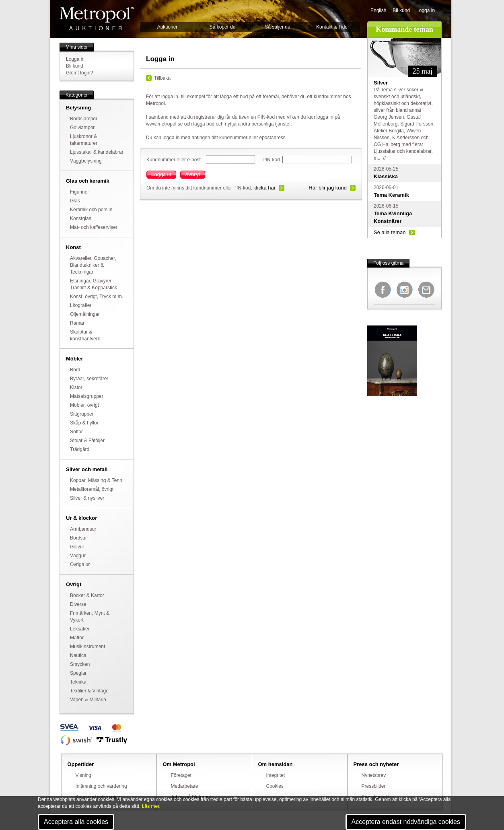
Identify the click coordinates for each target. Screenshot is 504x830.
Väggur (78, 556)
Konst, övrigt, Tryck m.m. (97, 297)
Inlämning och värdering (101, 786)
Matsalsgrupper (87, 396)
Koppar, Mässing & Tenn (96, 480)
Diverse (78, 604)
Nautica (78, 655)
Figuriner (79, 192)
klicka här (264, 188)
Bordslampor (84, 119)
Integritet (276, 775)
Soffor (76, 432)
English (378, 10)
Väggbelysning (86, 161)
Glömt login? (79, 73)
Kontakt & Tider (333, 27)
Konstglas (81, 218)
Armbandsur (83, 529)
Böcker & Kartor (87, 595)
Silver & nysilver (87, 498)
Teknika (78, 682)
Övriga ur (80, 564)
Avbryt (193, 175)
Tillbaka (162, 78)
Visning (83, 775)
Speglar (78, 673)
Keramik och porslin (91, 210)
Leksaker (80, 629)
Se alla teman (390, 232)
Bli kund (401, 10)
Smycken (80, 664)
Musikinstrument (87, 647)
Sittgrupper (82, 414)
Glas (75, 201)
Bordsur (78, 538)
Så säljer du (277, 27)
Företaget (181, 775)
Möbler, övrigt (84, 405)
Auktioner (168, 27)
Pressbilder (374, 786)
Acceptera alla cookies (76, 822)
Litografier (81, 305)
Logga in (426, 10)
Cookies (275, 786)
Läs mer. (151, 806)
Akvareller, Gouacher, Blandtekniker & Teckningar (93, 265)
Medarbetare (185, 786)
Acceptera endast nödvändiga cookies (406, 822)
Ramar (77, 323)
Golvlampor (82, 128)
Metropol (97, 19)
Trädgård (80, 449)
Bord (75, 370)
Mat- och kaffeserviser (94, 227)
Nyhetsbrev (374, 775)
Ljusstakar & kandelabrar (97, 152)
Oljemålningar (85, 314)
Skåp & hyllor (84, 423)
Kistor (76, 387)
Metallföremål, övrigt (92, 489)
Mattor (77, 638)
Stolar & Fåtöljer (87, 441)
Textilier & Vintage (89, 691)
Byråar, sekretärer (89, 379)
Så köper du (223, 27)
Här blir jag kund (328, 188)
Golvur (77, 547)
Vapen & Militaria (88, 700)
